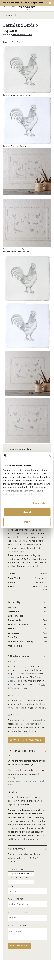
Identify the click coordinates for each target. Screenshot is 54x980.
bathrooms (27, 720)
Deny (27, 522)
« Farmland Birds (10, 15)
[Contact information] (9, 6)
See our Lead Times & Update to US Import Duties (23, 3)
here (41, 839)
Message (18, 926)
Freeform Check (15, 870)
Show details (39, 503)
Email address (15, 899)
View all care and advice (26, 740)
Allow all (27, 512)
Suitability (14, 602)
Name (10, 886)
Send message (19, 946)
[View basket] (14, 6)
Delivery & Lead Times (21, 751)
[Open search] (5, 6)
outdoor (41, 720)
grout (10, 559)
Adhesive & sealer (18, 657)
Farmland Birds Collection (22, 35)
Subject (18, 912)
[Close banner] (50, 456)
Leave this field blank (18, 878)
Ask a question (16, 849)
